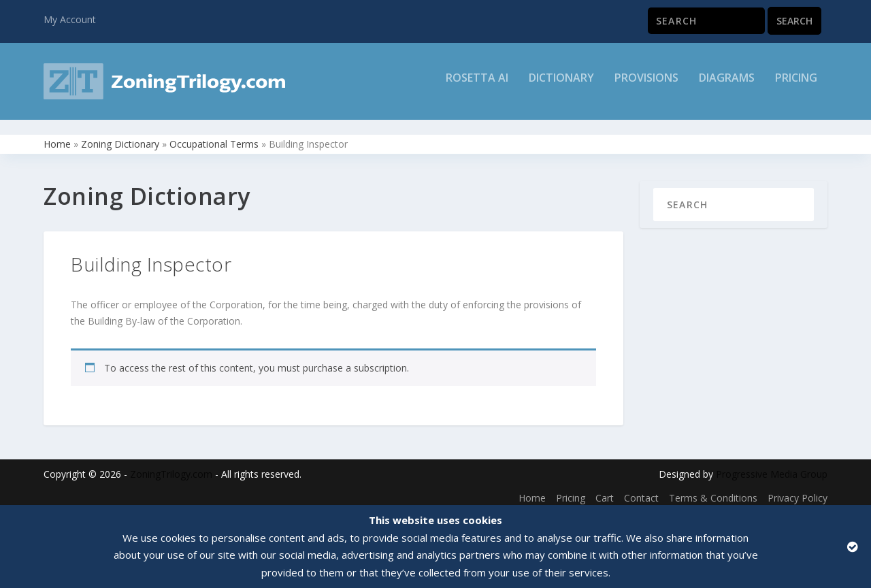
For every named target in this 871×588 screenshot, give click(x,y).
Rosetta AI (477, 86)
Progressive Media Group (772, 467)
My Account (70, 19)
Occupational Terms (214, 136)
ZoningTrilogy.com (171, 467)
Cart (605, 490)
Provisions (646, 86)
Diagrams (727, 86)
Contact (641, 490)
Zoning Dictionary (120, 136)
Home (57, 136)
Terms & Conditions (713, 490)
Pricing (796, 86)
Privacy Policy (798, 490)
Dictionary (561, 86)
